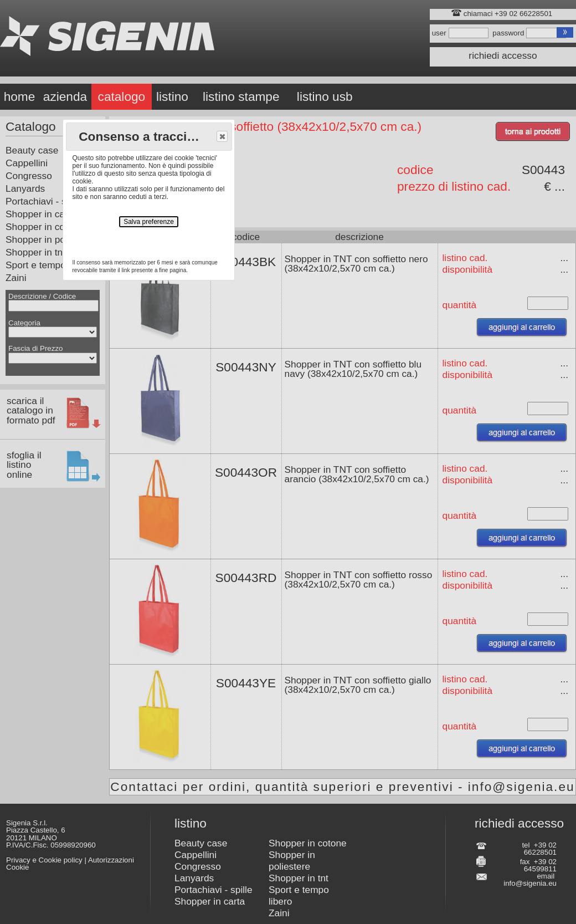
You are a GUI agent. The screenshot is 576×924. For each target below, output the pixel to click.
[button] (222, 136)
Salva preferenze (149, 222)
